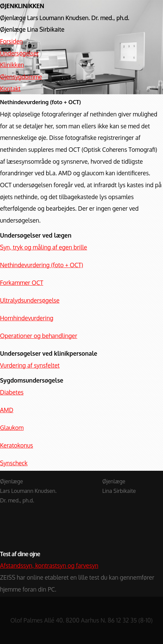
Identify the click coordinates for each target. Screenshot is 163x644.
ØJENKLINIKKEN (22, 6)
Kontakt (10, 88)
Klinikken (12, 65)
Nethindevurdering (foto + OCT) (42, 265)
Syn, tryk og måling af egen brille (43, 247)
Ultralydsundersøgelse (30, 300)
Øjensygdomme (21, 77)
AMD (7, 410)
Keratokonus (16, 445)
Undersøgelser (19, 53)
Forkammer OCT (22, 283)
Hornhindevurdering (27, 318)
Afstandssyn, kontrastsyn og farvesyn (49, 565)
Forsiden (11, 41)
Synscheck (14, 463)
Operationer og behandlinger (39, 336)
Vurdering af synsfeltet (30, 365)
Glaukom (12, 428)
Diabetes (12, 392)
